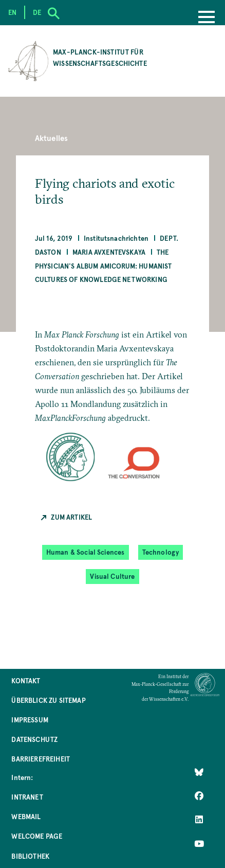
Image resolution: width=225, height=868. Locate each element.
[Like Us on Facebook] (199, 796)
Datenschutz (34, 739)
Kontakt (26, 680)
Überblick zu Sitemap (48, 700)
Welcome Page (37, 836)
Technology (161, 552)
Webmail (26, 816)
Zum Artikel (71, 517)
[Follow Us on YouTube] (199, 843)
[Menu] (207, 18)
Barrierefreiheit (41, 759)
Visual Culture (112, 576)
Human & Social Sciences (86, 552)
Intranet (27, 797)
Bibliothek (30, 856)
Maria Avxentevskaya (109, 252)
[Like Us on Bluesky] (199, 772)
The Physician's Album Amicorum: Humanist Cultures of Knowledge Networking (104, 266)
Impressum (30, 720)
